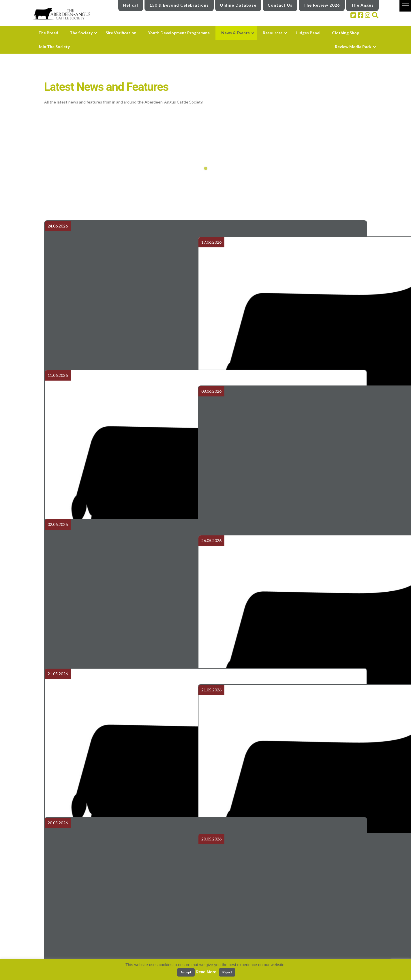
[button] (405, 6)
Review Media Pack (333, 934)
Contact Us (280, 5)
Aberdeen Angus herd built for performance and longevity (123, 780)
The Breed (131, 935)
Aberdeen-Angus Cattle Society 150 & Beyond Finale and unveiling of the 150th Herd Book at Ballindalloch (288, 405)
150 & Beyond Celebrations (179, 5)
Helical (131, 5)
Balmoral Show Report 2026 (288, 780)
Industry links (333, 949)
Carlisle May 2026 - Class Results (288, 655)
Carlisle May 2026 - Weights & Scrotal (123, 655)
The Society (132, 946)
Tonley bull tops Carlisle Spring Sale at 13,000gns (123, 530)
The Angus (362, 5)
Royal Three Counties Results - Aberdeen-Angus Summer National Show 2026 (123, 405)
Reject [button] (227, 972)
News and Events (226, 946)
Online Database (238, 5)
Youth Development (228, 935)
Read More (206, 972)
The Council (132, 957)
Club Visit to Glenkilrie (123, 906)
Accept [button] (186, 972)
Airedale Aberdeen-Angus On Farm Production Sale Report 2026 (123, 280)
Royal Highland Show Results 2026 (288, 280)
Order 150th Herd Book (288, 530)
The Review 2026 (322, 5)
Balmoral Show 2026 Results (288, 906)
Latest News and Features (232, 957)
